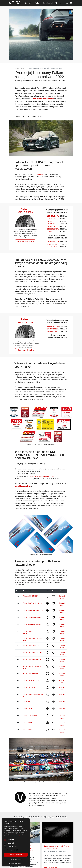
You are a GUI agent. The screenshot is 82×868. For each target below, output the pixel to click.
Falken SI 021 (27, 709)
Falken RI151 (27, 702)
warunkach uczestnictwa (43, 99)
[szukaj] (67, 3)
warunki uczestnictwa (23, 486)
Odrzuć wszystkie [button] (16, 859)
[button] (16, 863)
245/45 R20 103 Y (53, 326)
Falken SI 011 (27, 723)
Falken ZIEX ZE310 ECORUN (33, 617)
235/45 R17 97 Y (53, 221)
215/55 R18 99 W (53, 229)
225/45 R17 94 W (53, 216)
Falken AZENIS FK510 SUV (32, 659)
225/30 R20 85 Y (53, 332)
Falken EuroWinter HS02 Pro (32, 603)
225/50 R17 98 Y (53, 232)
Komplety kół (48, 3)
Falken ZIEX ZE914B (30, 716)
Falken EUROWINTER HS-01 (33, 652)
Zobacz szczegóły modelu (25, 241)
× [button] (28, 820)
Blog (22, 68)
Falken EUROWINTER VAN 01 (33, 610)
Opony (29, 3)
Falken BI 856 (27, 730)
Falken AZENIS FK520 (30, 596)
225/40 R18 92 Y (53, 219)
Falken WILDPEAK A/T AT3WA (33, 624)
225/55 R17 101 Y (53, 242)
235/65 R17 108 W (53, 244)
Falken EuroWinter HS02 (31, 645)
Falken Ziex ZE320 (29, 688)
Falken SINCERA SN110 (31, 681)
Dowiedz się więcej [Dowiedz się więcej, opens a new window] (17, 836)
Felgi (38, 3)
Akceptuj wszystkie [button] (16, 855)
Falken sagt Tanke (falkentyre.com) (42, 476)
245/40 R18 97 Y (53, 226)
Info (61, 3)
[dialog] (16, 842)
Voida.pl (17, 68)
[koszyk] (71, 3)
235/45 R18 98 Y (53, 247)
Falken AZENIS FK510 (30, 673)
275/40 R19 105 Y (53, 224)
